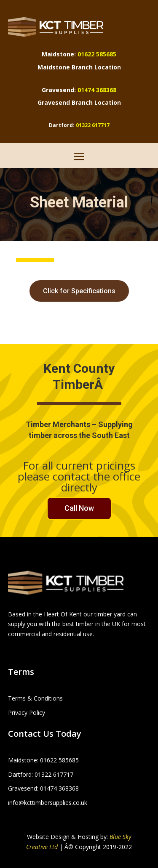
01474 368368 (97, 90)
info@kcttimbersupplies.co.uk (48, 803)
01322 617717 (93, 125)
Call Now (79, 508)
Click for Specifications (79, 291)
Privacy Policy (27, 713)
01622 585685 (97, 54)
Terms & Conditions (35, 698)
